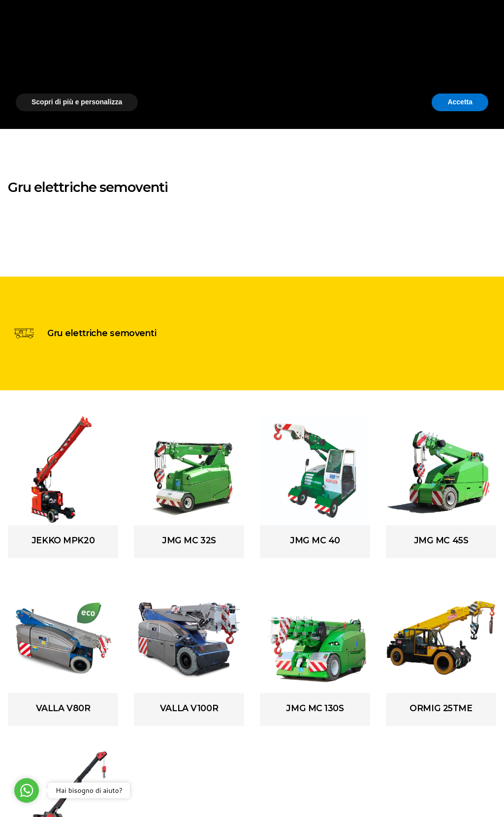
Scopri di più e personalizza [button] (77, 790)
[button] (483, 712)
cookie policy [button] (289, 738)
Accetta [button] (460, 790)
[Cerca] (484, 49)
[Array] (63, 470)
